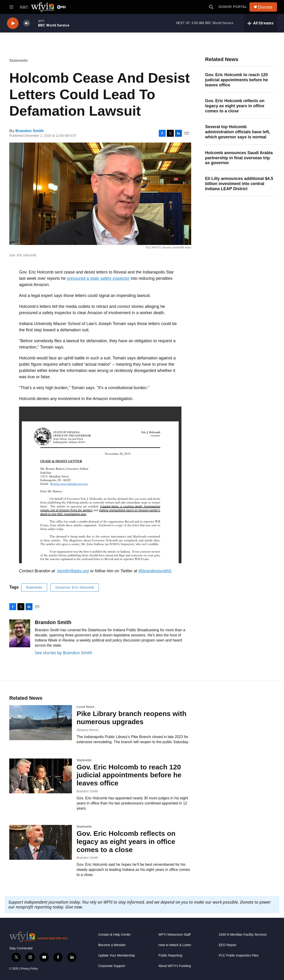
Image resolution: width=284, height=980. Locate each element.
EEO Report (227, 945)
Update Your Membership (116, 956)
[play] (13, 23)
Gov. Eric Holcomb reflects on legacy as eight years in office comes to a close (235, 106)
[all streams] (260, 23)
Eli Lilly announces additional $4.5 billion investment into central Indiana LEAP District (239, 184)
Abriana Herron (88, 730)
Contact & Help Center (114, 935)
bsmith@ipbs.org (73, 571)
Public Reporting (170, 956)
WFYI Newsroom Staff (174, 935)
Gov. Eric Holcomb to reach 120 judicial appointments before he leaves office (237, 80)
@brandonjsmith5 (155, 571)
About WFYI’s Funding (175, 966)
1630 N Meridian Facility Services (243, 935)
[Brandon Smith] (20, 633)
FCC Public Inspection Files (239, 956)
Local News (86, 707)
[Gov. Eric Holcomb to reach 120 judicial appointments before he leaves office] (41, 776)
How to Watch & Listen (175, 945)
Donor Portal (233, 7)
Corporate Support (111, 966)
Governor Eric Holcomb (75, 587)
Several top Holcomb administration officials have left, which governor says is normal (238, 132)
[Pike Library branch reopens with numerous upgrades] (41, 723)
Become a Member (112, 945)
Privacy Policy (29, 969)
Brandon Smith (29, 131)
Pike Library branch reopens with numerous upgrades (131, 718)
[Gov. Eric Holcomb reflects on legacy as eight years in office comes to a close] (41, 842)
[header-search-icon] (211, 7)
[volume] (27, 23)
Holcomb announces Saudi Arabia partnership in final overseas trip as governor (239, 158)
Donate (265, 7)
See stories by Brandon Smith (64, 653)
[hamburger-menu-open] (11, 7)
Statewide (18, 60)
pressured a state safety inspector (98, 278)
